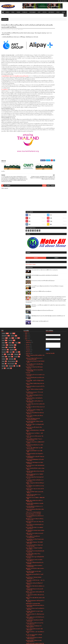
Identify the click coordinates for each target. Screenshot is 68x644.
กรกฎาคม (28, 246)
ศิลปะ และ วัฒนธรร (11, 260)
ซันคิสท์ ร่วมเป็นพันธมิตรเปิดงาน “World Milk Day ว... (35, 327)
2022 (26, 629)
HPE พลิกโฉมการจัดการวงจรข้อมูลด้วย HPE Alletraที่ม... (35, 321)
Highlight (52, 63)
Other (58, 12)
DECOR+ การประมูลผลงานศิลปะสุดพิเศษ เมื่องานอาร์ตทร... (35, 489)
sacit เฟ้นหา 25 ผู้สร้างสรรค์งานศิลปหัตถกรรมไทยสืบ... (33, 468)
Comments (62, 63)
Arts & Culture (11, 255)
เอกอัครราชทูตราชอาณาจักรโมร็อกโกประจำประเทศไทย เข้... (35, 514)
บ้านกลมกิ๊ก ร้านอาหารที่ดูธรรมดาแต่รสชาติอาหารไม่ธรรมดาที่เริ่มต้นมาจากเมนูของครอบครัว (60, 93)
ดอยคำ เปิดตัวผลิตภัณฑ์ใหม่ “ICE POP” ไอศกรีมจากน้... (34, 580)
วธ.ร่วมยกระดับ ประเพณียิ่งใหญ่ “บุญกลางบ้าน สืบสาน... (34, 589)
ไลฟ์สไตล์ (4, 230)
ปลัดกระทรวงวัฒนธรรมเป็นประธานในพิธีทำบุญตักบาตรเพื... (34, 592)
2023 (26, 235)
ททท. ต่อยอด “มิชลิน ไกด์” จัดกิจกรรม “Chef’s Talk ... (34, 549)
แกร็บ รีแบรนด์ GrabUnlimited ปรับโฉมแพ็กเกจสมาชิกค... (35, 356)
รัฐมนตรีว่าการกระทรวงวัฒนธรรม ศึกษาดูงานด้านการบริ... (35, 415)
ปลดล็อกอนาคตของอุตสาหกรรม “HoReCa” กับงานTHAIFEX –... (35, 371)
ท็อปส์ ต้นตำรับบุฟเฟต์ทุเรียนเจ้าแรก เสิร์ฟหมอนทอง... (34, 341)
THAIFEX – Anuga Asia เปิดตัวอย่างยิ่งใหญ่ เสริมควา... (35, 380)
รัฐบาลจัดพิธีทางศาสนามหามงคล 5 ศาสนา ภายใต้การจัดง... (35, 577)
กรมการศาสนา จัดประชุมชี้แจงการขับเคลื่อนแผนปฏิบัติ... (35, 618)
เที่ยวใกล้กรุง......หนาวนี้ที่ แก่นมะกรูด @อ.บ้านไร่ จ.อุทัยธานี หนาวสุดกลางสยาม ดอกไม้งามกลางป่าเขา (57, 118)
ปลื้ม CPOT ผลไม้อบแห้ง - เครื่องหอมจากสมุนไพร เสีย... (34, 561)
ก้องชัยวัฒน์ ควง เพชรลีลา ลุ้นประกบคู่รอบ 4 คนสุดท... (35, 606)
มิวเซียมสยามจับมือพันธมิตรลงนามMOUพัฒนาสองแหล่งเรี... (32, 555)
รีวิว (3, 250)
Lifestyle (45, 12)
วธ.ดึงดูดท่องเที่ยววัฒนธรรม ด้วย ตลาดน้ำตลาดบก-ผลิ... (35, 486)
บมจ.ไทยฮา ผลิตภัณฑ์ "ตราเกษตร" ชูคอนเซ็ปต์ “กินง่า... (34, 508)
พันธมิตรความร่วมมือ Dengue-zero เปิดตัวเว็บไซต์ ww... (34, 359)
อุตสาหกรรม (4, 246)
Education (9, 250)
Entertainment (33, 12)
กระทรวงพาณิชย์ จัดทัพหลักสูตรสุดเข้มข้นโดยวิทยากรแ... (34, 574)
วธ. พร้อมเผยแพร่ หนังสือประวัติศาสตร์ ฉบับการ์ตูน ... (35, 491)
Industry (3, 253)
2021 (26, 631)
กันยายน (28, 242)
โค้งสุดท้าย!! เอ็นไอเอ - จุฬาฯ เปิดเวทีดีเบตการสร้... (35, 528)
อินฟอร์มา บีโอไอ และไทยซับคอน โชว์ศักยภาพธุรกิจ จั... (34, 522)
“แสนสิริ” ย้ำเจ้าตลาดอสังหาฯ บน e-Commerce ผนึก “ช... (33, 391)
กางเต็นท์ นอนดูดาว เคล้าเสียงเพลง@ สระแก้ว (59, 135)
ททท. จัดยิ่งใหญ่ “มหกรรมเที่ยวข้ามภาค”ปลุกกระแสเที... (35, 382)
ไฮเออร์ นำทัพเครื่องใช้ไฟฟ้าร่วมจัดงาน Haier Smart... (35, 365)
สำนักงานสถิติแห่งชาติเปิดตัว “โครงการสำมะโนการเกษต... (34, 336)
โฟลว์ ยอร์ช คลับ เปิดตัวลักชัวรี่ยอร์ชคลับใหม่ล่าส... (35, 543)
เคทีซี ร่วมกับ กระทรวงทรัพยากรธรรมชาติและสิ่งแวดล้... (34, 430)
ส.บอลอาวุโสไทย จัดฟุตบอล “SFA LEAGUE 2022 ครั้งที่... (34, 439)
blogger (34, 199)
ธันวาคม (28, 237)
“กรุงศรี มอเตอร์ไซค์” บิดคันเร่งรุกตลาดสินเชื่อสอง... (35, 388)
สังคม (10, 234)
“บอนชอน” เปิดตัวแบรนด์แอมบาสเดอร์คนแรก (34, 286)
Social (13, 12)
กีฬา (16, 234)
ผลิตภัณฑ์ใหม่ (4, 232)
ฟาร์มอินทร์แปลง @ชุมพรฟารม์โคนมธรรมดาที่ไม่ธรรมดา (59, 124)
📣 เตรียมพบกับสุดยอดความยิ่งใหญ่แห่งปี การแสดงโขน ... (35, 497)
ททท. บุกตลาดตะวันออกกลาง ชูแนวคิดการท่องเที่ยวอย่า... (35, 552)
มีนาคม (28, 623)
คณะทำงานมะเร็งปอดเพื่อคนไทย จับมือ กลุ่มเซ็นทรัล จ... (35, 309)
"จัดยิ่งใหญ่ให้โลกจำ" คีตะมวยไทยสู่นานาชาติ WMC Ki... (33, 586)
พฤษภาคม (28, 250)
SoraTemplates (8, 642)
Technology (25, 12)
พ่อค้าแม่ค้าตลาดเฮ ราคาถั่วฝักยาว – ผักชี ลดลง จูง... (34, 330)
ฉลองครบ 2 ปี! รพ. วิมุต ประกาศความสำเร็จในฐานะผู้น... (35, 385)
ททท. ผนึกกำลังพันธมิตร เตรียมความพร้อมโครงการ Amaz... (34, 318)
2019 (26, 634)
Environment (11, 262)
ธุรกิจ (11, 230)
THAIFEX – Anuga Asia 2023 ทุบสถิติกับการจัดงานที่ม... (35, 252)
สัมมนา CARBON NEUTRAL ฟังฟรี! (33, 569)
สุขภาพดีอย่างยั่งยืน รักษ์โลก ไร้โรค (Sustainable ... (33, 450)
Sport (39, 12)
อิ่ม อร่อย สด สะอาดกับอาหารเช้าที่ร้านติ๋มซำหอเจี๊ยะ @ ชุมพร (59, 87)
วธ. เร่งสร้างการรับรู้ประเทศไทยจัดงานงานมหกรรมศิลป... (35, 377)
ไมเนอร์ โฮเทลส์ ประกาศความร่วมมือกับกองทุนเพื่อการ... (34, 456)
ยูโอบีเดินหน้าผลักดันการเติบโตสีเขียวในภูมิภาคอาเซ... (34, 295)
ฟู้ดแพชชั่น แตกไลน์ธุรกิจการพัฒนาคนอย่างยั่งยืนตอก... (35, 465)
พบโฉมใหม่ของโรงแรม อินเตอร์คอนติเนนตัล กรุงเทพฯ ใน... (35, 448)
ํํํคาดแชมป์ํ (28, 269)
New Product (51, 12)
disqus (38, 199)
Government (12, 246)
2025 (26, 231)
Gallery (3, 260)
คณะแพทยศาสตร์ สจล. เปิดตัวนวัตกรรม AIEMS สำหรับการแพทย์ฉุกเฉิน (59, 77)
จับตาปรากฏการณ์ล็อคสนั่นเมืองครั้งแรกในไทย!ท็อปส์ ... (35, 459)
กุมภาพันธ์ (28, 625)
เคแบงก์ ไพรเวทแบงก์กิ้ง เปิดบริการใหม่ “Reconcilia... (34, 324)
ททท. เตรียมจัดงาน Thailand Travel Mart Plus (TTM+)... (34, 445)
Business (7, 12)
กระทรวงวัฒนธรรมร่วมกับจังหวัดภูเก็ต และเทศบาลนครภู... (35, 421)
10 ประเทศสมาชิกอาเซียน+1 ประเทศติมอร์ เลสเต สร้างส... (34, 424)
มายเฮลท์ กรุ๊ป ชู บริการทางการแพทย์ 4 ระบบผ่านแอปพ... (35, 271)
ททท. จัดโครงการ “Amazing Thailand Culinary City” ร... (34, 474)
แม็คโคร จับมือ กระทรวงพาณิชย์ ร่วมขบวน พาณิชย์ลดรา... (35, 609)
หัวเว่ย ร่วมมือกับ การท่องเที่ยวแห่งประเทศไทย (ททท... (33, 433)
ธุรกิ (3, 264)
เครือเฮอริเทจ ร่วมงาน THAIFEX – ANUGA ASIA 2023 (35, 394)
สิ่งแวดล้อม (4, 248)
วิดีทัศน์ (3, 257)
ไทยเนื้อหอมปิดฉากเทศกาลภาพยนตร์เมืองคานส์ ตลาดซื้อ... (34, 267)
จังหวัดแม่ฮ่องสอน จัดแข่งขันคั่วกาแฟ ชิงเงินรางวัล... (35, 583)
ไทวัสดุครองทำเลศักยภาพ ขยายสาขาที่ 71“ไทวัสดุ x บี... (35, 283)
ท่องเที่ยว (21, 30)
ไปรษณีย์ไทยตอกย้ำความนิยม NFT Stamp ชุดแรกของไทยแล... (35, 353)
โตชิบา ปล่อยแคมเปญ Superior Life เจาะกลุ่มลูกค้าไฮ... (34, 292)
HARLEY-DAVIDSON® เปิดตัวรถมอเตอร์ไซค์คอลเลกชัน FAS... (34, 566)
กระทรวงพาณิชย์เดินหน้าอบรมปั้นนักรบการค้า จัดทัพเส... (35, 412)
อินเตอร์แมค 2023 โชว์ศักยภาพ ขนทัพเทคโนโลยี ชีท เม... (34, 537)
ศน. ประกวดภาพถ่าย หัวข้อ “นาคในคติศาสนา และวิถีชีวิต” (34, 531)
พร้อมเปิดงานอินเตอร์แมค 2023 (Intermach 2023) (35, 571)
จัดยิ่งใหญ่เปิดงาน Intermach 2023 (33, 500)
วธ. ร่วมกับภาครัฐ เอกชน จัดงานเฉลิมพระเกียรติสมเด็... (35, 301)
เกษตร (17, 239)
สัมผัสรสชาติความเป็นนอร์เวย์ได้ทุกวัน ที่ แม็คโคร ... (34, 480)
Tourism (18, 12)
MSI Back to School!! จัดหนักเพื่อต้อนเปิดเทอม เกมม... (34, 563)
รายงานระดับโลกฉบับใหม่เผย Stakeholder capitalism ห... (35, 612)
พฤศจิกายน (28, 238)
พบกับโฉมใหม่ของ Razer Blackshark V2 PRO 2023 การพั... (35, 546)
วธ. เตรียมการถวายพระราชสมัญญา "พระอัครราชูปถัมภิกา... (34, 306)
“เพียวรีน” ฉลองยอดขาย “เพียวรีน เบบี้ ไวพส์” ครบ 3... (35, 603)
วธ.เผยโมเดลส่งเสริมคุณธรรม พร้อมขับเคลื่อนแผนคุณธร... (34, 534)
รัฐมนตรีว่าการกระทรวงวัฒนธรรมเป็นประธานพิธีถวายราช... (34, 594)
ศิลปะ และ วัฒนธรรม (12, 257)
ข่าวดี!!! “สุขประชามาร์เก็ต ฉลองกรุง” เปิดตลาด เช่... (35, 333)
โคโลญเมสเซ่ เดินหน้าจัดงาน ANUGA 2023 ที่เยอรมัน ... (35, 339)
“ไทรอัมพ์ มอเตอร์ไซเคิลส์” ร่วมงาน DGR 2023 (34, 347)
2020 (26, 632)
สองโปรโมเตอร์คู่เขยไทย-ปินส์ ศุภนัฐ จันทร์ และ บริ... (35, 374)
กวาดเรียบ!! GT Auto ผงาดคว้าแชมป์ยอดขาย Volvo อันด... (35, 505)
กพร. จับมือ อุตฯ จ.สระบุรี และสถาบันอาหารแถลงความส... (35, 597)
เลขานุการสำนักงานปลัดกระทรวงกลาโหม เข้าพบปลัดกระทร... (35, 520)
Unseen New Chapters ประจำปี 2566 (33, 410)
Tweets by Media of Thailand (52, 70)
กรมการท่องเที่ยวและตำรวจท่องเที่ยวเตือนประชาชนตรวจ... (34, 261)
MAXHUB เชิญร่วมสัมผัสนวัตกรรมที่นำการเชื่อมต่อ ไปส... (34, 397)
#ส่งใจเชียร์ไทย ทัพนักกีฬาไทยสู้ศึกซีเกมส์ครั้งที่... (35, 600)
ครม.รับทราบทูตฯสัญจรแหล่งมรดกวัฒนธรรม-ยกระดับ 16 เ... (33, 315)
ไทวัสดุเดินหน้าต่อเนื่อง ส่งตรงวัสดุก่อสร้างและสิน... (34, 350)
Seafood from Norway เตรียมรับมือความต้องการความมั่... (35, 406)
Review (63, 12)
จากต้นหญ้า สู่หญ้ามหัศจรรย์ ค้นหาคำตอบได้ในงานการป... (35, 368)
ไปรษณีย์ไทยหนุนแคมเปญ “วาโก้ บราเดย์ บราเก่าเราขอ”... (34, 289)
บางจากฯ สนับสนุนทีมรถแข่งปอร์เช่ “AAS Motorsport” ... (34, 525)
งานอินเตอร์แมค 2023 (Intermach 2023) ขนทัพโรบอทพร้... (35, 502)
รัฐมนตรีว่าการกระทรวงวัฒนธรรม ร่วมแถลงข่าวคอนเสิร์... (35, 558)
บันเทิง (3, 237)
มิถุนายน (28, 248)
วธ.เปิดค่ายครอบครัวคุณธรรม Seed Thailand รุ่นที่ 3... (35, 258)
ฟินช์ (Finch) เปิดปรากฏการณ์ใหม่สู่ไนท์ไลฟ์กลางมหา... (35, 453)
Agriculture (4, 262)
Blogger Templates (19, 642)
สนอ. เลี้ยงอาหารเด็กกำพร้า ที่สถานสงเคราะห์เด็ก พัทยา (35, 303)
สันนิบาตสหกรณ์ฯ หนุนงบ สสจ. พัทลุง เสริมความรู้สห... (35, 418)
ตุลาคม (28, 240)
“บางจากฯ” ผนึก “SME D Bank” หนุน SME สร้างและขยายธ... (34, 344)
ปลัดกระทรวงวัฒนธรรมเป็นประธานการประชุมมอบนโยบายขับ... (34, 255)
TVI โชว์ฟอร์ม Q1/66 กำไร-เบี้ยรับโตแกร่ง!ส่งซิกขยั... (35, 511)
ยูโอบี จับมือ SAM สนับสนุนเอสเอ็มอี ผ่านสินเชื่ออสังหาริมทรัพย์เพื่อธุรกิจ (60, 81)
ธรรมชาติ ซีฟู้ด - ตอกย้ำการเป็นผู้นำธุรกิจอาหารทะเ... (35, 277)
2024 (26, 233)
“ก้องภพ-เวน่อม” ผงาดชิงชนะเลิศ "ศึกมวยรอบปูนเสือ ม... (34, 312)
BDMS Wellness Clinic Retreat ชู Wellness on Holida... (35, 483)
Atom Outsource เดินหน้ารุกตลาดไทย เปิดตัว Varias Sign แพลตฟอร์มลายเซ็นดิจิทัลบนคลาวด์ (60, 130)
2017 (26, 636)
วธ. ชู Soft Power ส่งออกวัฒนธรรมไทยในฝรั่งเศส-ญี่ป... (34, 517)
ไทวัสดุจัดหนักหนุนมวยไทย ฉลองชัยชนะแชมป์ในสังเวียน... (34, 462)
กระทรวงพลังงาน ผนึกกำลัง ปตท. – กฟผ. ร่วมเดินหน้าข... (35, 477)
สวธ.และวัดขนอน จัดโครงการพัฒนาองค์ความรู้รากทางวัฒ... (34, 442)
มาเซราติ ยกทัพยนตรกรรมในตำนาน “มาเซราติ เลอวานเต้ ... (34, 403)
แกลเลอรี (16, 253)
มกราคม (28, 626)
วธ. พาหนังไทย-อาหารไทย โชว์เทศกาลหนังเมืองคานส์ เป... (35, 436)
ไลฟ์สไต (8, 264)
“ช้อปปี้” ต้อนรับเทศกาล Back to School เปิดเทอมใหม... (35, 540)
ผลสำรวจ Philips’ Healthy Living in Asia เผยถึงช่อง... (35, 280)
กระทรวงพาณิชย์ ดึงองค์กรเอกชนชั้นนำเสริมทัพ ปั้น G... (35, 274)
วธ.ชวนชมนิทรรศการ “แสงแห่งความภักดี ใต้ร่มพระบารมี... (35, 615)
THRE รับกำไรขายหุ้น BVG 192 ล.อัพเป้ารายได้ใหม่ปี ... (35, 494)
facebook (43, 199)
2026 (26, 229)
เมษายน (28, 621)
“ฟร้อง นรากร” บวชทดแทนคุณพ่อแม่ (33, 408)
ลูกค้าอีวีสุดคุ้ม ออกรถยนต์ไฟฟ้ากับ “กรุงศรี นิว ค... (35, 471)
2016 (26, 638)
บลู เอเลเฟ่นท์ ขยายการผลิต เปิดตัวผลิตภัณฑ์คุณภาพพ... (35, 362)
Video (17, 262)
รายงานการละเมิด (50, 249)
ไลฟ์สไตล (4, 255)
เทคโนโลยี (10, 237)
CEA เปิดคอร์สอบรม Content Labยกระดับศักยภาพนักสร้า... (35, 427)
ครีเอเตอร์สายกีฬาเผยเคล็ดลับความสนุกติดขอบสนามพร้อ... (35, 400)
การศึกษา (4, 241)
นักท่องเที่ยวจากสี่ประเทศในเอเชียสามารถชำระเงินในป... (34, 298)
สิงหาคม (28, 244)
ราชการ (3, 234)
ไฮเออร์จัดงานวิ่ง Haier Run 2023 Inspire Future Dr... (34, 264)
